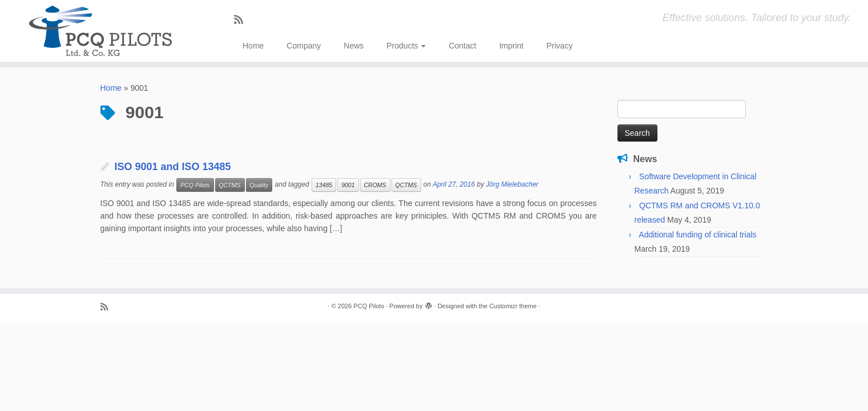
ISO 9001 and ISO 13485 (173, 167)
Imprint (512, 46)
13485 (324, 185)
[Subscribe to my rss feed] (242, 20)
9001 (348, 185)
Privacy (559, 46)
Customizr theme (513, 306)
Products (406, 46)
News (354, 46)
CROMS (375, 185)
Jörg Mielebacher (512, 184)
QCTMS (230, 185)
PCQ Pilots (195, 185)
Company (304, 46)
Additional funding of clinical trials (697, 235)
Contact (462, 46)
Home (253, 46)
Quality (259, 185)
